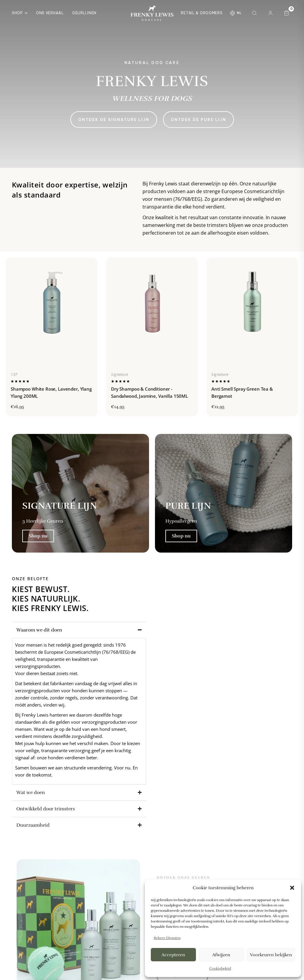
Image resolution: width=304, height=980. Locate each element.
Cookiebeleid (220, 968)
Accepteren (173, 955)
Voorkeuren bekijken (271, 955)
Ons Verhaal (50, 13)
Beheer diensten (167, 938)
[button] (292, 888)
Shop (20, 13)
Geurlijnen (84, 13)
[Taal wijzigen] (236, 13)
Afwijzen (221, 955)
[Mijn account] (270, 13)
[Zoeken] (254, 13)
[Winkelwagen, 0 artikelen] (286, 13)
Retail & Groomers (202, 13)
